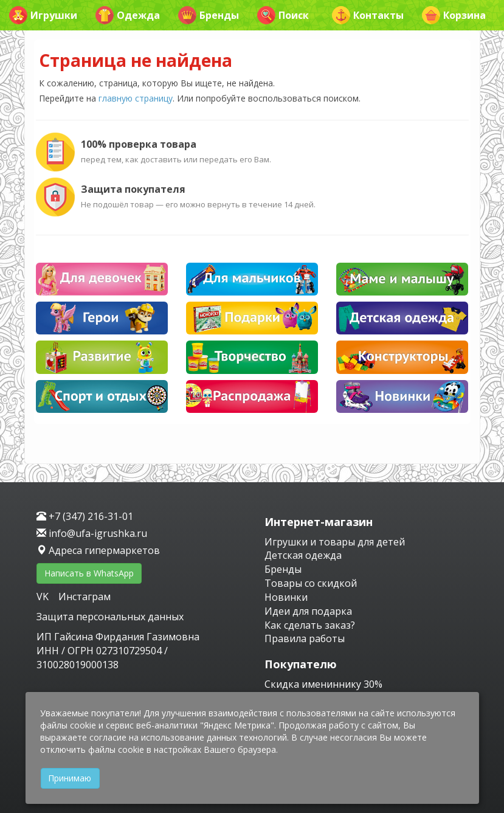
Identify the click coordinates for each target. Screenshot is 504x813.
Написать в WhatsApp (89, 573)
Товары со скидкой (311, 583)
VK (44, 597)
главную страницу (136, 98)
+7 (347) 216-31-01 (85, 516)
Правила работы (305, 638)
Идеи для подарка (308, 611)
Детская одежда (303, 555)
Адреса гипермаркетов (98, 550)
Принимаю (70, 778)
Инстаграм (85, 597)
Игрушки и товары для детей (335, 542)
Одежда (128, 15)
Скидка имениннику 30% (323, 684)
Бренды (209, 15)
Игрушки (43, 15)
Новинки (286, 597)
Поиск (283, 15)
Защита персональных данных (110, 617)
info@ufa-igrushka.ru (92, 533)
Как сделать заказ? (310, 625)
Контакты (368, 15)
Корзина (454, 15)
